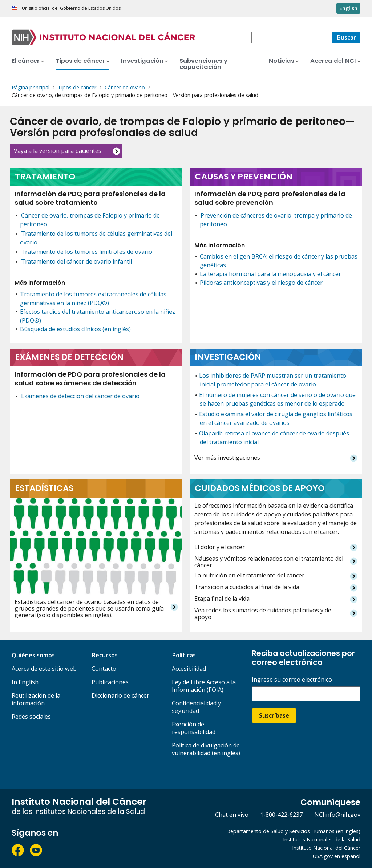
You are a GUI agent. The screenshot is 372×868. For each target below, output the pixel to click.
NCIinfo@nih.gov (337, 815)
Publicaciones (110, 682)
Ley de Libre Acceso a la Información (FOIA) (204, 686)
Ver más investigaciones (227, 458)
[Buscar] (346, 37)
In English (25, 682)
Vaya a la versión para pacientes (58, 151)
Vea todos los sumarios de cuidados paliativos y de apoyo (263, 614)
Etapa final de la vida (222, 599)
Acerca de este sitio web (44, 669)
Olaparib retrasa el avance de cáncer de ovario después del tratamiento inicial (274, 438)
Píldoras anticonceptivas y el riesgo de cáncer (261, 283)
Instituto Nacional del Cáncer (326, 848)
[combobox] (292, 37)
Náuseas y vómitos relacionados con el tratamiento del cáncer (269, 562)
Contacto (104, 669)
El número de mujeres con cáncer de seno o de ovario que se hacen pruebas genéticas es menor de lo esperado (277, 399)
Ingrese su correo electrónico (292, 680)
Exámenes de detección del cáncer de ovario (80, 396)
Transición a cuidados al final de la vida (247, 587)
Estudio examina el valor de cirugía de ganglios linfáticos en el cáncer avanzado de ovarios (276, 418)
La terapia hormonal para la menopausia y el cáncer (270, 274)
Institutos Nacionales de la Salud (322, 839)
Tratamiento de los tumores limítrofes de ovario (87, 252)
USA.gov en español (337, 856)
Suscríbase (274, 715)
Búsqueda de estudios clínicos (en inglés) (75, 329)
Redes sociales (31, 717)
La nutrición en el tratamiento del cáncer (249, 575)
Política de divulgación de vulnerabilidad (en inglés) (206, 749)
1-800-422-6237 (281, 815)
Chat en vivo (232, 815)
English (348, 8)
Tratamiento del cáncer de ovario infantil (76, 261)
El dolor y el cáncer (220, 547)
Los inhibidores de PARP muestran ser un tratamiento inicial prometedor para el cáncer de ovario (273, 380)
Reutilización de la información (36, 699)
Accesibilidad (189, 669)
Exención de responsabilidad (194, 728)
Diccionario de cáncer (120, 695)
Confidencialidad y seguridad (196, 707)
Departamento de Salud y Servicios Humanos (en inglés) (293, 831)
